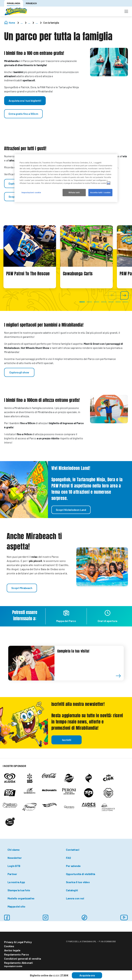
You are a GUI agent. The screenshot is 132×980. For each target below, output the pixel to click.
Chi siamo (14, 850)
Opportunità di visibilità (81, 874)
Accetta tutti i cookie (100, 192)
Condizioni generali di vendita (23, 959)
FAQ (68, 858)
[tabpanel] (30, 257)
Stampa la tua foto (19, 890)
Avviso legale (12, 950)
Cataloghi (72, 890)
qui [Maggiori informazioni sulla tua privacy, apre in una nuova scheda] (109, 183)
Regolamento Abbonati (18, 963)
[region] (66, 178)
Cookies (9, 946)
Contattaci (73, 850)
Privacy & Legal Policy (18, 942)
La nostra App (16, 882)
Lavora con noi (75, 898)
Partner (12, 874)
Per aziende (73, 866)
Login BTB (14, 866)
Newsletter (15, 858)
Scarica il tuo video (78, 882)
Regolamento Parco (16, 954)
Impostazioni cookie (13, 966)
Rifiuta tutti (74, 192)
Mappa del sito (16, 906)
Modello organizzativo (21, 898)
